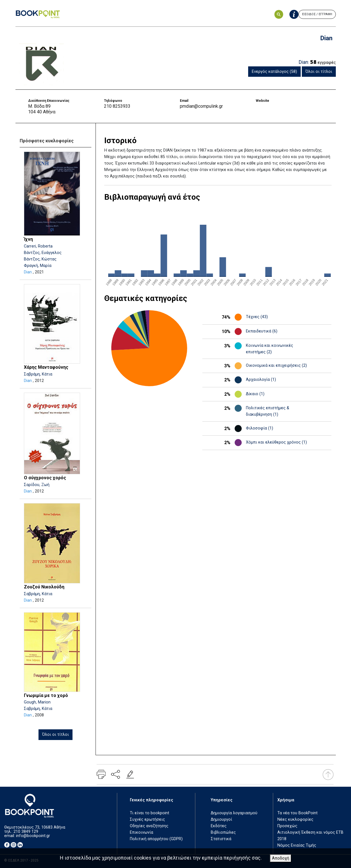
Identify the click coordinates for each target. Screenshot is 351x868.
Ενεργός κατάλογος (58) (274, 72)
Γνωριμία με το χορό (46, 695)
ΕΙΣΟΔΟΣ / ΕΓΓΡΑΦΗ (317, 14)
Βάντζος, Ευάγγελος (43, 253)
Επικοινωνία (141, 832)
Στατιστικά (221, 839)
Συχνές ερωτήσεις (147, 819)
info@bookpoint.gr (33, 836)
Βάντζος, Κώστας (40, 259)
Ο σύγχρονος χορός (45, 478)
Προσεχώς (287, 826)
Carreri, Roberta (38, 246)
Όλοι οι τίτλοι (319, 72)
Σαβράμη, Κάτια (38, 374)
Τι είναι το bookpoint (150, 813)
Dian (28, 272)
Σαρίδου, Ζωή (37, 485)
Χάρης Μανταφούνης (46, 367)
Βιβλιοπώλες (223, 832)
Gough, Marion (37, 702)
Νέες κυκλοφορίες (295, 819)
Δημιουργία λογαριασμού (234, 813)
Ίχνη (28, 239)
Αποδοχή (281, 858)
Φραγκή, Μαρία (38, 266)
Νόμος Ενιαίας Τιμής (297, 845)
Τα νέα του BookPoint (297, 813)
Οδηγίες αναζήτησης (149, 826)
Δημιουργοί (221, 819)
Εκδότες (219, 826)
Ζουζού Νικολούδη (44, 587)
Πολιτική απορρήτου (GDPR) (156, 839)
